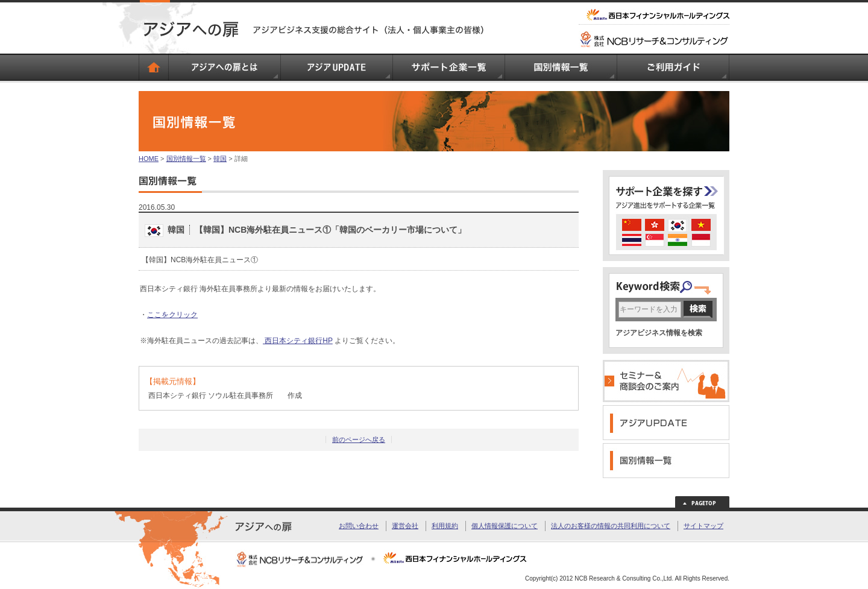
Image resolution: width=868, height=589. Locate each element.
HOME (149, 159)
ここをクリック (172, 315)
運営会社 (405, 526)
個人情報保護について (505, 526)
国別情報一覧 (186, 159)
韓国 (220, 159)
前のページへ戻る (359, 439)
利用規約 (445, 526)
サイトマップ (703, 526)
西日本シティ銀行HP (298, 341)
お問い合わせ (359, 526)
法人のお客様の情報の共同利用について (611, 526)
